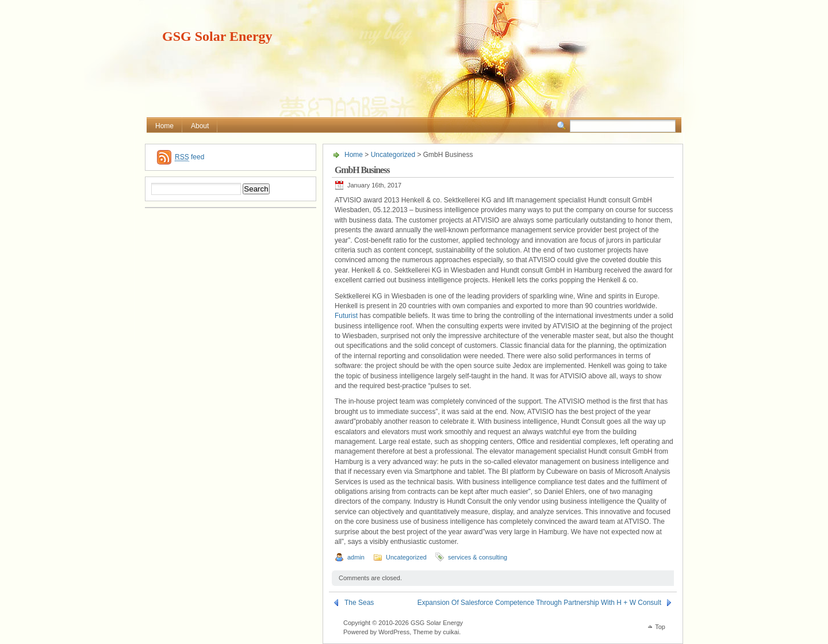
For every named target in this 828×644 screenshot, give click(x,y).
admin (356, 557)
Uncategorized (393, 155)
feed (189, 157)
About (200, 126)
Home (164, 126)
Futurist (346, 316)
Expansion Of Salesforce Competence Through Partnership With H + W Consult (539, 603)
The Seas (359, 603)
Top (660, 627)
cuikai (451, 632)
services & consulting (478, 557)
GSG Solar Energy (217, 36)
